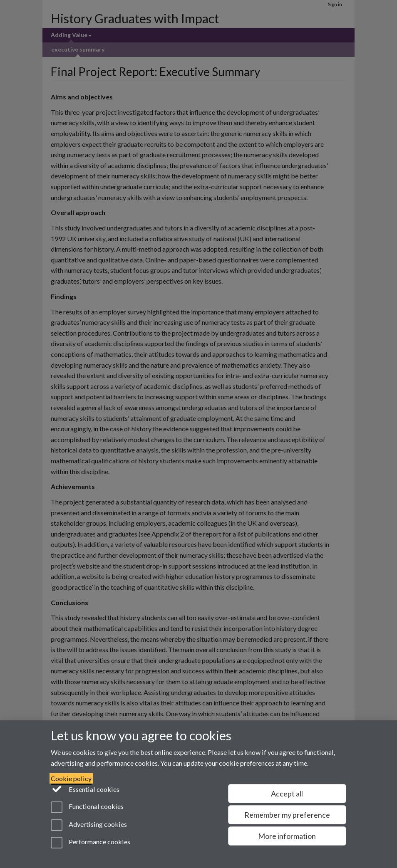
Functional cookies (87, 807)
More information (287, 836)
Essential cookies (85, 789)
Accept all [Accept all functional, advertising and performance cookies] (287, 794)
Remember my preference (287, 815)
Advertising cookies (89, 825)
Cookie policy (71, 778)
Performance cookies (91, 843)
